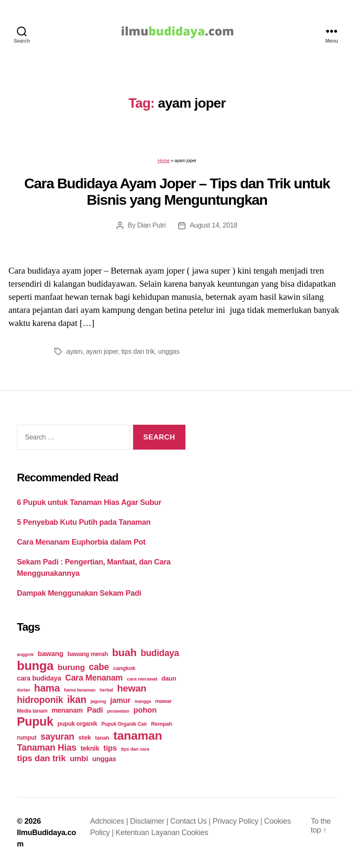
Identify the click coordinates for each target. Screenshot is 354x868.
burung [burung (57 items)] (71, 667)
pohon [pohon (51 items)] (145, 710)
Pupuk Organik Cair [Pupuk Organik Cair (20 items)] (124, 724)
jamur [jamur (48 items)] (120, 700)
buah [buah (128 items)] (124, 652)
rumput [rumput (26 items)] (27, 738)
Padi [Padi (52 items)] (95, 710)
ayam (74, 351)
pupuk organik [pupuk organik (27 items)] (77, 724)
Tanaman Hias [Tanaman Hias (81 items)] (47, 748)
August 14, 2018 (214, 225)
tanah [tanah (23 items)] (102, 738)
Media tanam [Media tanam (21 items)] (32, 711)
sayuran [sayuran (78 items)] (57, 737)
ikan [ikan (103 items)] (77, 700)
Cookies (195, 833)
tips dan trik (138, 351)
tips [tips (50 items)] (110, 748)
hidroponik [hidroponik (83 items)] (40, 700)
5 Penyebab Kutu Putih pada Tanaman (84, 522)
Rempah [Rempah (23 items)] (162, 724)
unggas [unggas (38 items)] (104, 759)
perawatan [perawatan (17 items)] (118, 711)
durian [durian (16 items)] (23, 690)
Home (163, 160)
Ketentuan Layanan (149, 833)
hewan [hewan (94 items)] (132, 688)
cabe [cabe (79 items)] (99, 667)
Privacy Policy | (238, 821)
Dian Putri (152, 225)
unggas (169, 351)
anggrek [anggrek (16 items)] (25, 654)
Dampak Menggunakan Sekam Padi (79, 593)
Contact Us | (191, 821)
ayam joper (102, 351)
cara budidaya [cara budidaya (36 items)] (39, 678)
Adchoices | (110, 821)
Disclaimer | (150, 821)
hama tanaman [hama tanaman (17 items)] (80, 690)
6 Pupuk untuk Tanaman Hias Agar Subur (89, 502)
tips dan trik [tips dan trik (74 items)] (41, 758)
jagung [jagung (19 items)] (98, 701)
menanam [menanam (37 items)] (67, 710)
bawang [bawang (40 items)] (50, 654)
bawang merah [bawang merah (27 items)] (88, 654)
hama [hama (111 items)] (47, 688)
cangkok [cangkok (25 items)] (124, 668)
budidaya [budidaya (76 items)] (160, 653)
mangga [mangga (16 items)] (143, 701)
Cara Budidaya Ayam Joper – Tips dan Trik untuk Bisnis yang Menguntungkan (177, 191)
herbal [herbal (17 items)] (106, 690)
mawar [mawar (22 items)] (163, 701)
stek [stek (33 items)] (85, 737)
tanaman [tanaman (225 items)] (138, 735)
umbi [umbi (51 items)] (79, 758)
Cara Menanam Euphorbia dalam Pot (81, 542)
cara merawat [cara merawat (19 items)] (142, 679)
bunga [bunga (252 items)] (35, 666)
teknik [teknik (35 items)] (90, 748)
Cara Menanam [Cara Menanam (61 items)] (94, 678)
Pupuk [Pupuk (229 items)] (35, 722)
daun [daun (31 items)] (169, 678)
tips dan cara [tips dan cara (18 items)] (135, 749)
